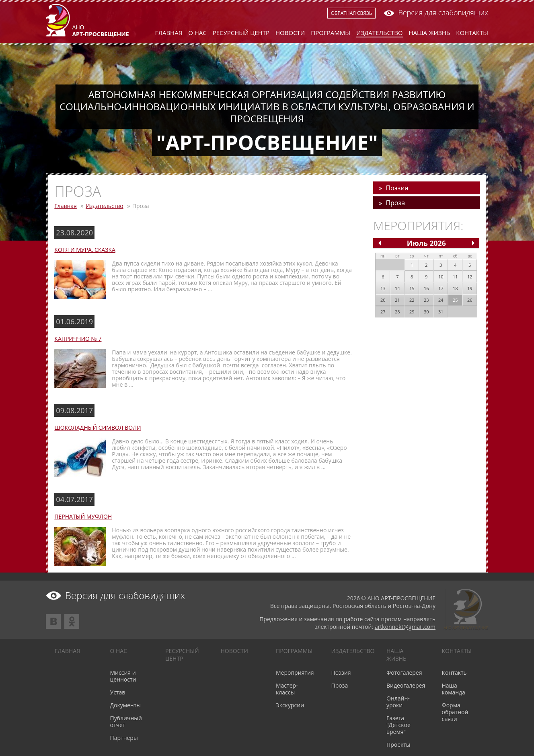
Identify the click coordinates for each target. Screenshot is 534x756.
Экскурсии (290, 705)
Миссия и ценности (123, 676)
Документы (126, 705)
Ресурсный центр (241, 33)
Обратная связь (352, 13)
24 (441, 300)
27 (383, 312)
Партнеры (124, 738)
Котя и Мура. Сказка (85, 250)
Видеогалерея (406, 685)
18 (455, 288)
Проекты (398, 745)
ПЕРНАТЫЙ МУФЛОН (83, 516)
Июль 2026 (426, 243)
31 (441, 312)
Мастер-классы (287, 689)
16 (426, 288)
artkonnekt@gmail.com (405, 627)
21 (397, 300)
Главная (169, 33)
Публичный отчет (126, 721)
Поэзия (397, 188)
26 (470, 300)
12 (470, 277)
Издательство (380, 33)
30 (426, 312)
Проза (395, 203)
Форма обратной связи (455, 712)
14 (397, 288)
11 (455, 277)
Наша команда (454, 689)
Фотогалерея (404, 673)
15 (412, 288)
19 (470, 288)
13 (383, 288)
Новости (290, 33)
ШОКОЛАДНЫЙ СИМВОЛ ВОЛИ (98, 427)
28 (397, 312)
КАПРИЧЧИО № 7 (78, 339)
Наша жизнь (430, 33)
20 (383, 300)
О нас (197, 33)
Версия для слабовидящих (436, 12)
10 (441, 277)
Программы (331, 33)
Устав (118, 692)
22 (412, 300)
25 (455, 300)
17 (441, 288)
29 (412, 312)
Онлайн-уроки (398, 702)
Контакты (472, 33)
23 (426, 300)
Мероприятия (295, 673)
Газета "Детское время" (398, 725)
